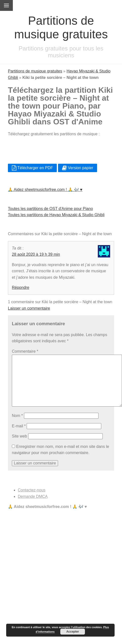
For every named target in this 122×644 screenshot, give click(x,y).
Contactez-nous (32, 490)
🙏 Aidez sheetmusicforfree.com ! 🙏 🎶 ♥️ (45, 190)
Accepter (72, 632)
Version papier (78, 168)
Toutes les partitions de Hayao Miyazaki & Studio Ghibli (56, 215)
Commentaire (25, 351)
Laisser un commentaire (29, 308)
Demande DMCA (33, 496)
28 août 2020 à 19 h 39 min (36, 254)
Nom (17, 416)
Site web (19, 436)
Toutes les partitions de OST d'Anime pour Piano (50, 209)
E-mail (19, 426)
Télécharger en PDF (32, 168)
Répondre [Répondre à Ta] (20, 287)
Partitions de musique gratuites (35, 71)
